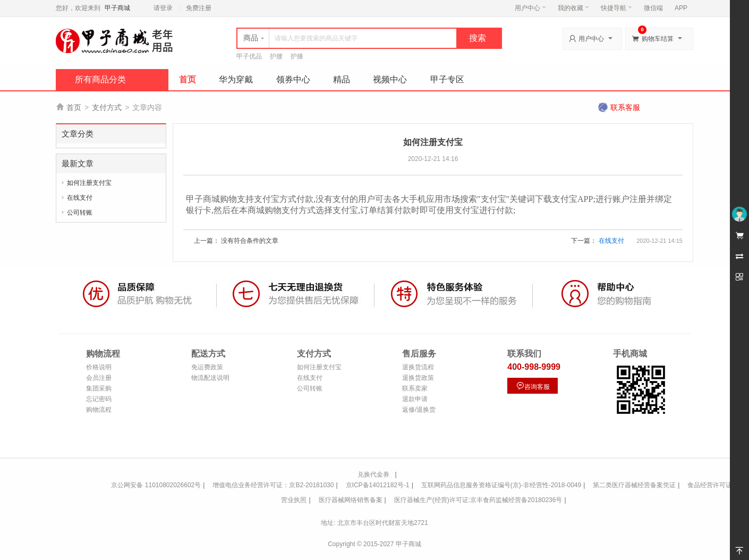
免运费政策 (207, 367)
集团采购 (99, 388)
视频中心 (390, 79)
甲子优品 (249, 56)
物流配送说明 (210, 378)
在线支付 (80, 198)
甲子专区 (447, 79)
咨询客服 (533, 386)
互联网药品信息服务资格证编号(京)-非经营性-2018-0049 (501, 485)
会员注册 (99, 378)
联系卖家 (415, 388)
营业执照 (294, 500)
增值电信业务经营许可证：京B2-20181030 (273, 485)
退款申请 (415, 399)
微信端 (653, 8)
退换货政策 (418, 378)
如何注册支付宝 (89, 183)
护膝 (297, 56)
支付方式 (107, 107)
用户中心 (530, 8)
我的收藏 (573, 8)
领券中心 (293, 79)
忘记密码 (99, 399)
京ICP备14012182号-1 (378, 485)
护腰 (276, 56)
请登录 (163, 8)
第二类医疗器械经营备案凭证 (634, 485)
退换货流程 (418, 367)
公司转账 (80, 213)
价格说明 (99, 367)
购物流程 (99, 410)
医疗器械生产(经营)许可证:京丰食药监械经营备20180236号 (478, 500)
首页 (188, 79)
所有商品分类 (100, 79)
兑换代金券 (373, 474)
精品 (342, 79)
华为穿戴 (236, 79)
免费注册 (199, 8)
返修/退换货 (419, 410)
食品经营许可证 (710, 485)
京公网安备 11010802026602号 (156, 485)
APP (681, 8)
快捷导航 (616, 8)
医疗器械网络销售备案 (351, 500)
